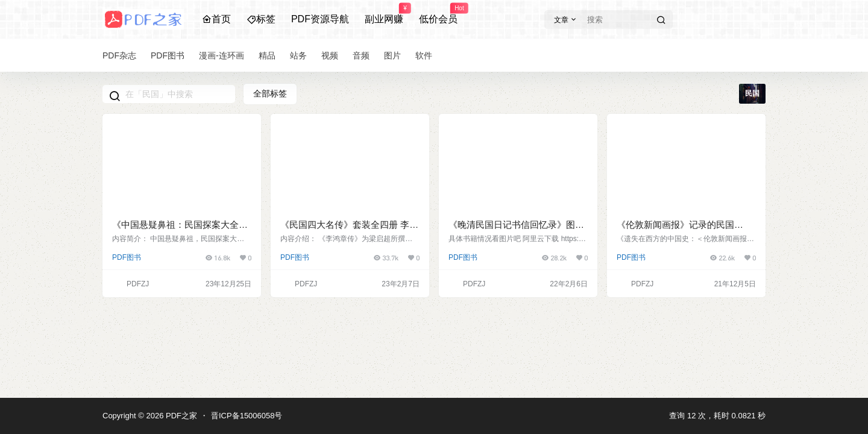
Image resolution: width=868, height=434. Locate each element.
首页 (216, 19)
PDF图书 (127, 257)
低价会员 (438, 14)
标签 (261, 19)
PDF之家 (180, 416)
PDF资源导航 (320, 19)
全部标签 (270, 93)
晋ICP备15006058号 (247, 416)
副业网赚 (384, 14)
